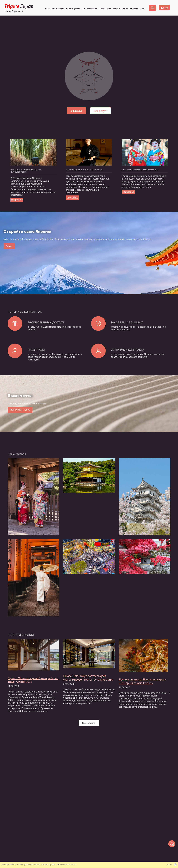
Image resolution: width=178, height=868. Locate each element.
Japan (19, 7)
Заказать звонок (152, 9)
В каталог (76, 111)
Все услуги (101, 111)
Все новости (89, 727)
